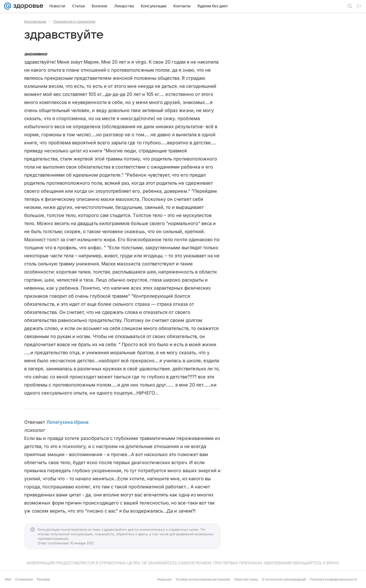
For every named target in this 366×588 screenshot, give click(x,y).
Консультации (35, 21)
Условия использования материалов (203, 579)
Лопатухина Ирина (68, 422)
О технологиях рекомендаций (284, 579)
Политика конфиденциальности (333, 579)
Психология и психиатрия (74, 21)
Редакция (164, 579)
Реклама (43, 579)
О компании (24, 579)
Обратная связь (246, 579)
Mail (8, 579)
